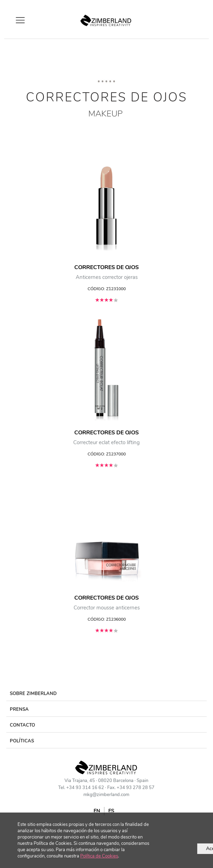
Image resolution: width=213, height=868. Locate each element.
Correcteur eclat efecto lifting (106, 442)
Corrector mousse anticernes (107, 608)
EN (97, 811)
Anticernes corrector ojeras (107, 277)
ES (111, 811)
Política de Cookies (99, 856)
